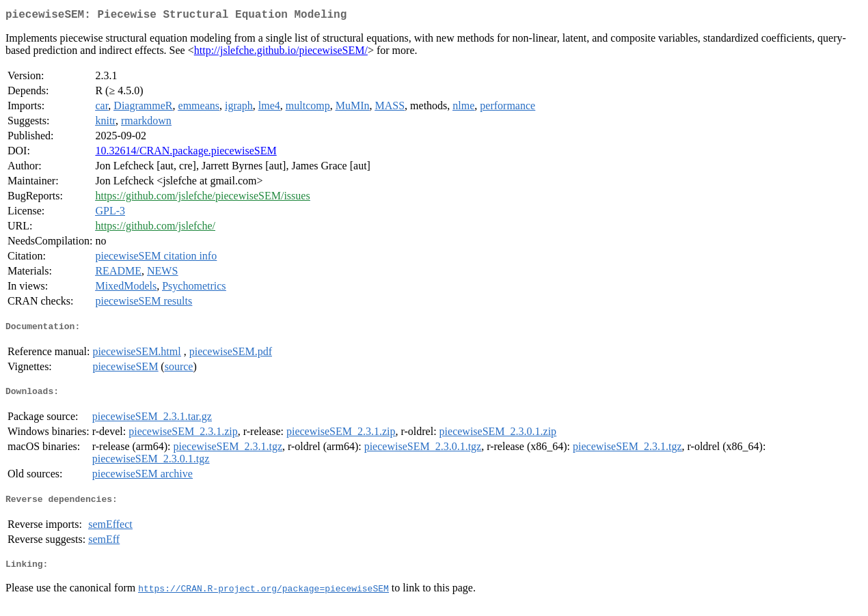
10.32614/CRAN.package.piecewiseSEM (186, 153)
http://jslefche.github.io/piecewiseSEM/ (281, 53)
